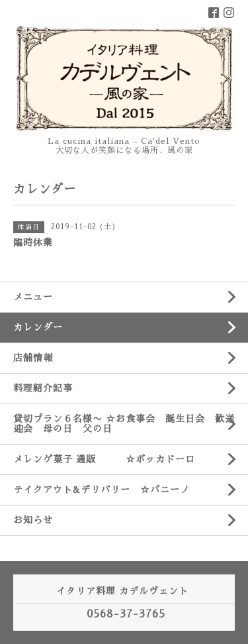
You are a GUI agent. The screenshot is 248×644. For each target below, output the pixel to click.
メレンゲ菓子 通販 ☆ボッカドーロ (104, 459)
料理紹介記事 (43, 388)
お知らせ (33, 520)
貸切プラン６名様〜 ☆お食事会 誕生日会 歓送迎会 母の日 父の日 (124, 424)
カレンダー (38, 327)
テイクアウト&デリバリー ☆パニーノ (102, 490)
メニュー (33, 297)
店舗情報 (33, 358)
